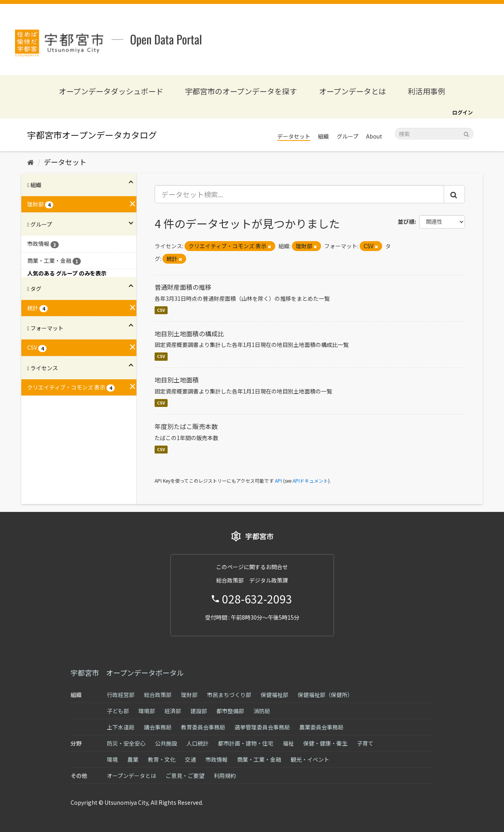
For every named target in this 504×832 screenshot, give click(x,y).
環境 (112, 759)
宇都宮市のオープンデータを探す (241, 91)
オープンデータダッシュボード (111, 91)
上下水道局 (121, 727)
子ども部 (118, 711)
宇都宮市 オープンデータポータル (127, 673)
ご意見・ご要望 (185, 776)
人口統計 (198, 743)
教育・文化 (162, 759)
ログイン (463, 112)
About (374, 136)
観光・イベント (310, 759)
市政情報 (217, 759)
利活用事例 (427, 91)
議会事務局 (158, 727)
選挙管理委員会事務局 (262, 727)
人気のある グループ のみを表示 (67, 273)
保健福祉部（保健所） (325, 695)
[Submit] (466, 133)
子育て (365, 743)
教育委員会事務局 (203, 727)
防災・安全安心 (126, 743)
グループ (348, 136)
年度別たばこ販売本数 (186, 426)
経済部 (173, 711)
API (278, 481)
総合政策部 (158, 695)
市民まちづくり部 (229, 695)
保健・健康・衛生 (325, 743)
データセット (294, 136)
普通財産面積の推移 (183, 287)
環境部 (147, 711)
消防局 (262, 711)
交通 (190, 759)
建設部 (199, 711)
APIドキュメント (310, 481)
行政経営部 (121, 695)
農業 (133, 759)
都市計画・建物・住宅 (246, 743)
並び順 (406, 221)
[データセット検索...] (300, 194)
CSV (161, 310)
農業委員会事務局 (321, 727)
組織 (323, 136)
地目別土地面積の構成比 (189, 334)
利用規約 (225, 776)
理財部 (189, 695)
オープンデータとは (353, 91)
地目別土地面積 (177, 380)
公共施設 (166, 743)
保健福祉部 (274, 695)
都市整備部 (230, 711)
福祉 (288, 743)
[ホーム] (31, 162)
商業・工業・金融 (259, 759)
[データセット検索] (434, 134)
